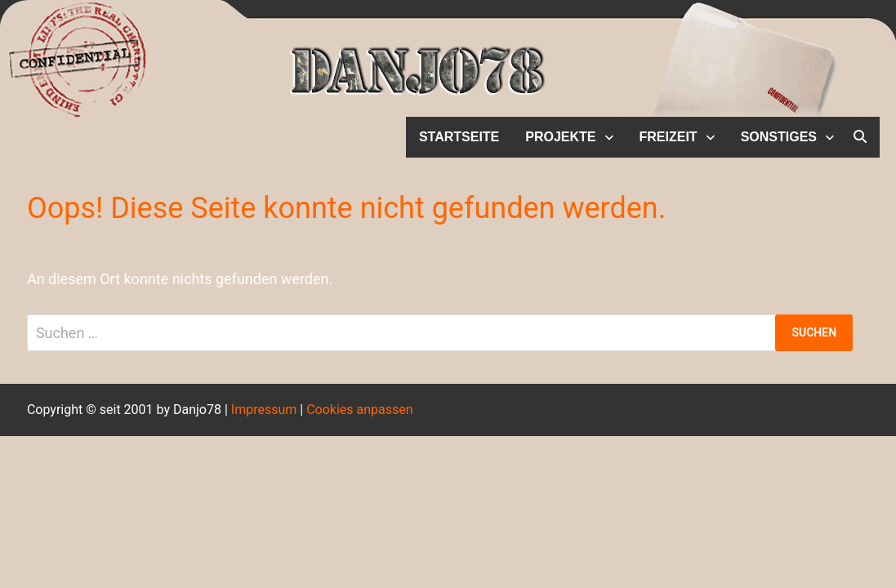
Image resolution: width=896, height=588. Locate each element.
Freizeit (669, 137)
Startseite (459, 137)
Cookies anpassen (359, 410)
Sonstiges (779, 137)
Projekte (560, 137)
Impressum (264, 410)
